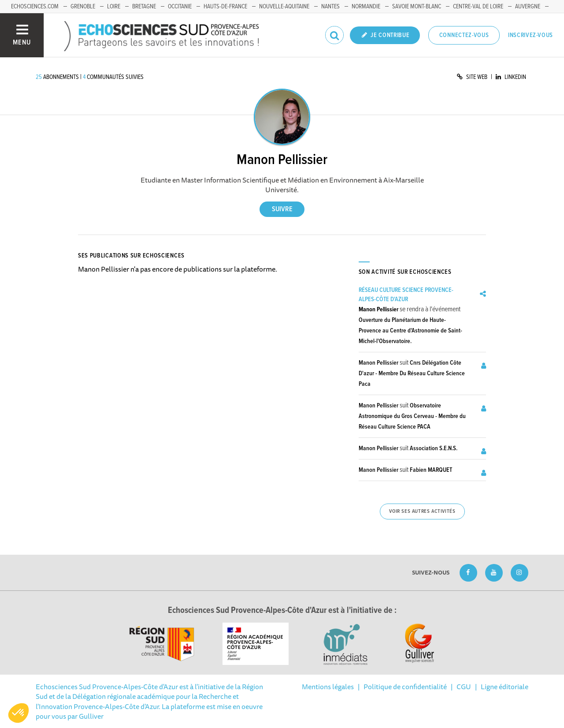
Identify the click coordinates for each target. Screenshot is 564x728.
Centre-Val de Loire (478, 7)
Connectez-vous (464, 35)
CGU (464, 687)
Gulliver (91, 716)
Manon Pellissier (378, 310)
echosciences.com (35, 7)
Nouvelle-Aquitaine (284, 7)
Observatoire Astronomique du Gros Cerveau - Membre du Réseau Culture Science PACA (412, 416)
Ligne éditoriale (505, 687)
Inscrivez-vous (531, 35)
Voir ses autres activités (422, 511)
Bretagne (144, 7)
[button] (19, 713)
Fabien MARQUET (431, 470)
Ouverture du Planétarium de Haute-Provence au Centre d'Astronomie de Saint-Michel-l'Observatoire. (410, 331)
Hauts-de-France (225, 7)
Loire (114, 7)
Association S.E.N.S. (434, 448)
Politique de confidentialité (405, 687)
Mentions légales (328, 687)
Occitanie (180, 7)
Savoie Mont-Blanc (417, 7)
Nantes (330, 7)
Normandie (366, 7)
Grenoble (83, 7)
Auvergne (528, 7)
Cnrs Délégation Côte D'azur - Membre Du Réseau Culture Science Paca (412, 373)
